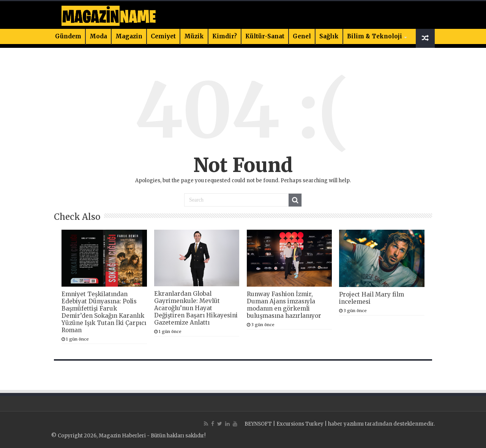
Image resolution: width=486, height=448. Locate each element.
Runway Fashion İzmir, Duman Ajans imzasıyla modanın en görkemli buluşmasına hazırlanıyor (284, 305)
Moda (98, 36)
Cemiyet (163, 36)
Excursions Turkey (300, 424)
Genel (302, 36)
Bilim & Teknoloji (375, 36)
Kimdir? (225, 36)
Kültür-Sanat (265, 36)
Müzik (194, 36)
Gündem (68, 36)
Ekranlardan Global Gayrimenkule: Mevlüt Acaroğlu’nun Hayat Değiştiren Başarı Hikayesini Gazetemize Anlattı (196, 308)
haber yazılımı (346, 424)
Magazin (129, 36)
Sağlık (329, 36)
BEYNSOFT (258, 424)
